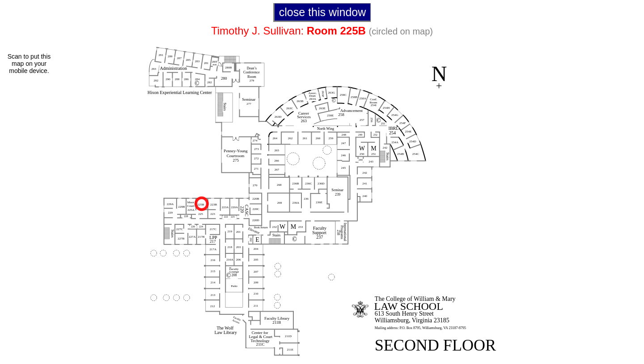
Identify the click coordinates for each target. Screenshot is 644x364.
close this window (323, 12)
